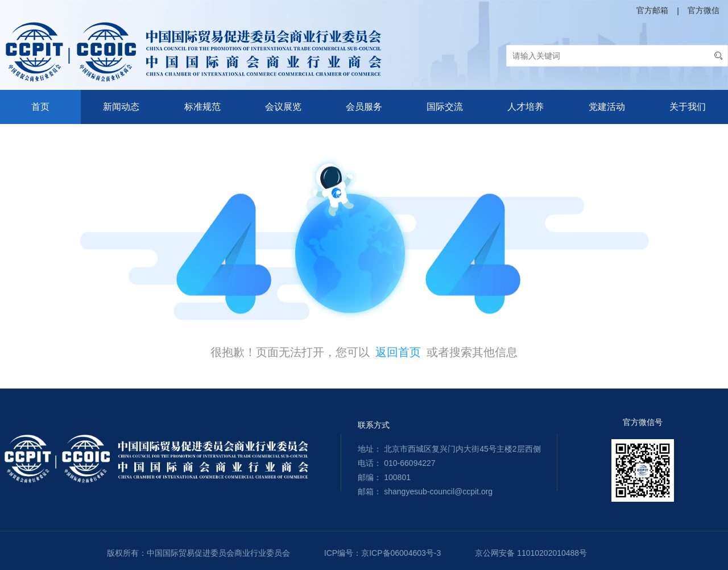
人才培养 (526, 107)
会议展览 (283, 107)
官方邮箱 (652, 10)
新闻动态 (121, 107)
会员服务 (364, 107)
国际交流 (445, 107)
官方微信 (704, 10)
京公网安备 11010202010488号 (531, 553)
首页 (40, 107)
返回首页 (398, 352)
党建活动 (607, 107)
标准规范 (202, 107)
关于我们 (688, 107)
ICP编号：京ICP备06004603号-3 (382, 553)
